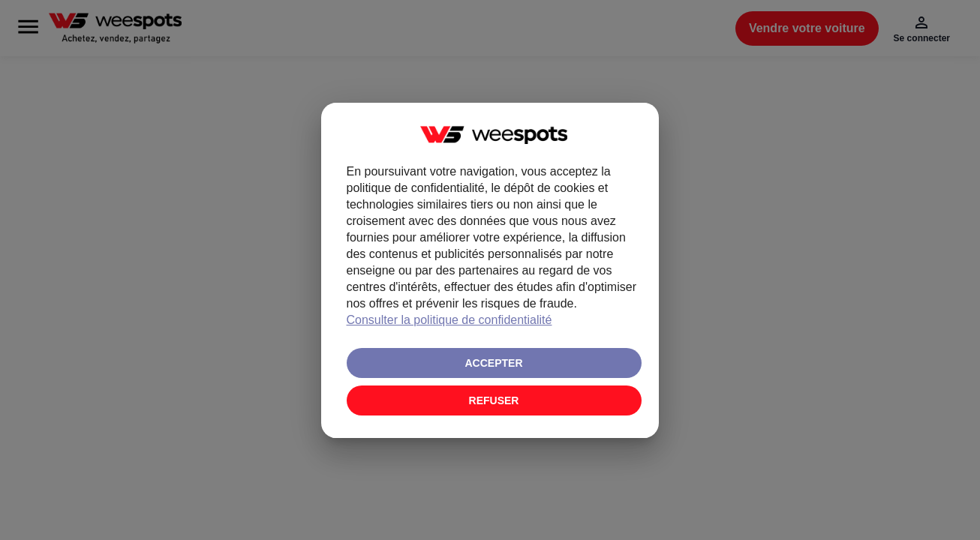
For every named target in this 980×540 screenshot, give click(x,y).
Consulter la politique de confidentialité (449, 320)
